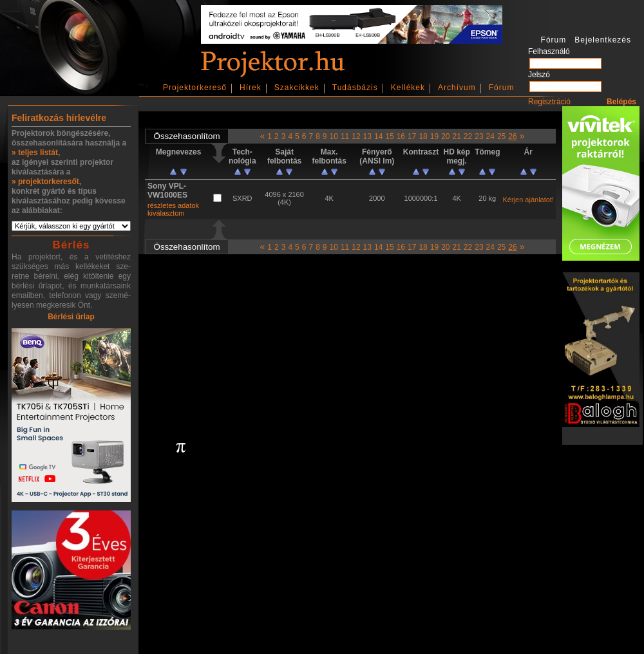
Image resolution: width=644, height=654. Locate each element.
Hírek (251, 88)
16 (401, 136)
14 (378, 136)
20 (445, 136)
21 (456, 136)
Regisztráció (549, 102)
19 (434, 136)
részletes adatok (173, 205)
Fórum (502, 88)
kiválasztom (166, 213)
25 (501, 136)
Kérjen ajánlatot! (528, 200)
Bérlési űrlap (71, 317)
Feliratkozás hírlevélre (59, 118)
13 (367, 136)
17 (412, 136)
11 (345, 136)
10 (334, 136)
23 (479, 136)
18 (423, 136)
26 (512, 136)
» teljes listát (35, 153)
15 (389, 136)
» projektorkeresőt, (46, 182)
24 (490, 136)
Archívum (457, 88)
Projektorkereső (195, 88)
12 (356, 136)
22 (468, 136)
